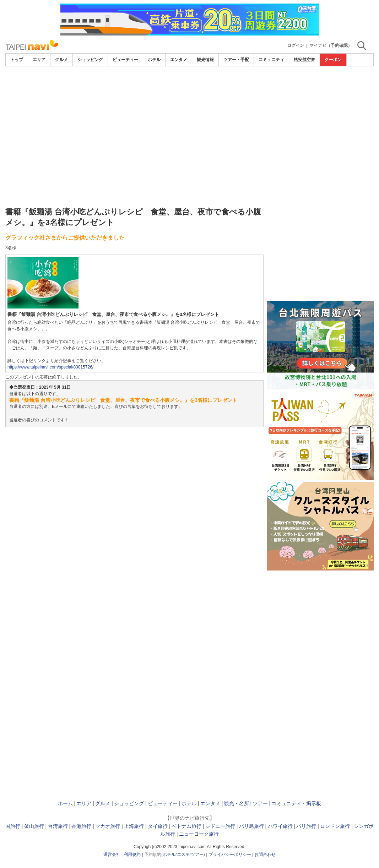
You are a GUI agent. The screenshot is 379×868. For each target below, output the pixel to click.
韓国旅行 (10, 826)
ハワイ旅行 (280, 826)
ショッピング (90, 60)
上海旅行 (134, 826)
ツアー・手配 (236, 60)
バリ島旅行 (251, 826)
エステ (183, 855)
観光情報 (205, 60)
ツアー (260, 803)
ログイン (296, 45)
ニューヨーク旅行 (199, 834)
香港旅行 (81, 826)
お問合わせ (265, 855)
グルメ (61, 60)
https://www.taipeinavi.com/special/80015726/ (50, 367)
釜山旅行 (34, 826)
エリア (39, 60)
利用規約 (132, 855)
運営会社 (112, 855)
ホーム (65, 803)
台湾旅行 (58, 826)
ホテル (154, 60)
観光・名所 (237, 803)
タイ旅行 (158, 826)
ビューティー (125, 60)
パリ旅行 (306, 826)
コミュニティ (271, 60)
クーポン (333, 60)
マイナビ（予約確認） (331, 45)
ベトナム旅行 (186, 826)
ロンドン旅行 (335, 826)
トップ (17, 60)
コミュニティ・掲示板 (296, 803)
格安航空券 (304, 60)
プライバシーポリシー (230, 855)
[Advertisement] (189, 120)
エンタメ (179, 60)
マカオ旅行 (108, 826)
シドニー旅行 (220, 826)
